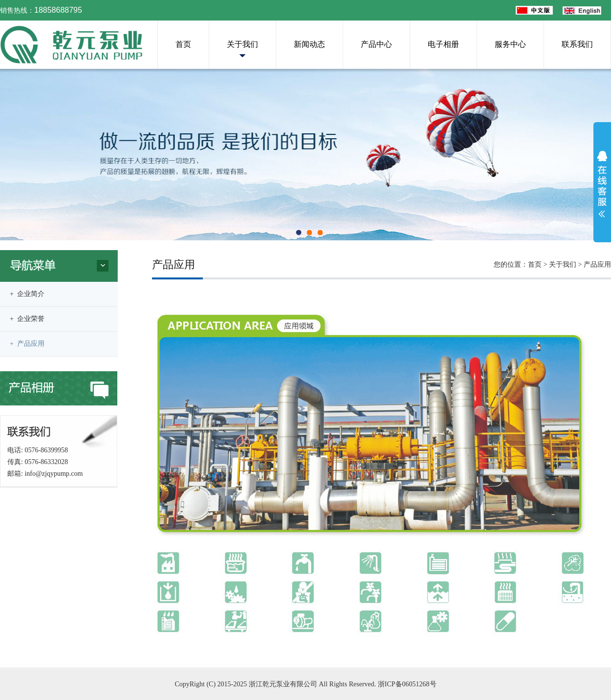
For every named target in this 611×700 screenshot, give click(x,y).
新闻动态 (309, 44)
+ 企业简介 (27, 294)
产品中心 (376, 44)
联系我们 (577, 44)
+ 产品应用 (27, 344)
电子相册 (443, 44)
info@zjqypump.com (54, 474)
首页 (183, 44)
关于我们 (242, 44)
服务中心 (510, 44)
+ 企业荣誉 (27, 319)
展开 (602, 184)
